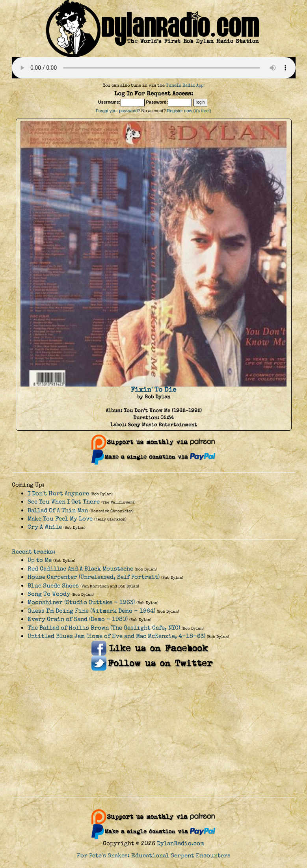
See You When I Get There (64, 502)
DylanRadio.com (180, 843)
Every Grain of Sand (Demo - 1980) (78, 619)
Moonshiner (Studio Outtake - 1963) (81, 602)
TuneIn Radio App (185, 85)
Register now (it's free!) (189, 111)
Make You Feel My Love (60, 519)
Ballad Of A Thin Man (58, 510)
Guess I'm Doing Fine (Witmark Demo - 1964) (91, 611)
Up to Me (40, 560)
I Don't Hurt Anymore (58, 493)
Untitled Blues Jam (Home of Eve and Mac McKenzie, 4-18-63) (116, 636)
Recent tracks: (33, 552)
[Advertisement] (154, 734)
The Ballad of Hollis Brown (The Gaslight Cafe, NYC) (104, 628)
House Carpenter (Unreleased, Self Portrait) (94, 577)
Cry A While (45, 527)
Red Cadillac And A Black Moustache (80, 569)
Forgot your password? (118, 111)
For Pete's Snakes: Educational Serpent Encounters (154, 856)
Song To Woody (49, 594)
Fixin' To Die (153, 390)
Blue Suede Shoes (53, 586)
